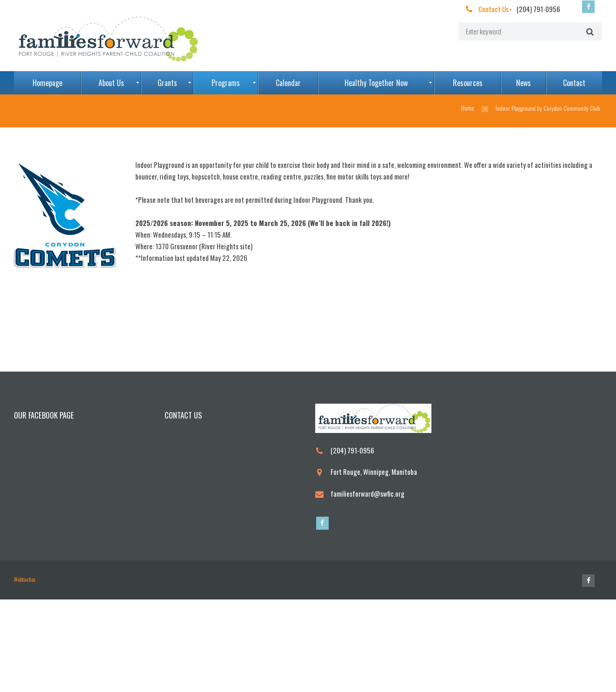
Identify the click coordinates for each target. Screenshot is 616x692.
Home (468, 108)
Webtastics (24, 672)
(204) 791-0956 (538, 9)
